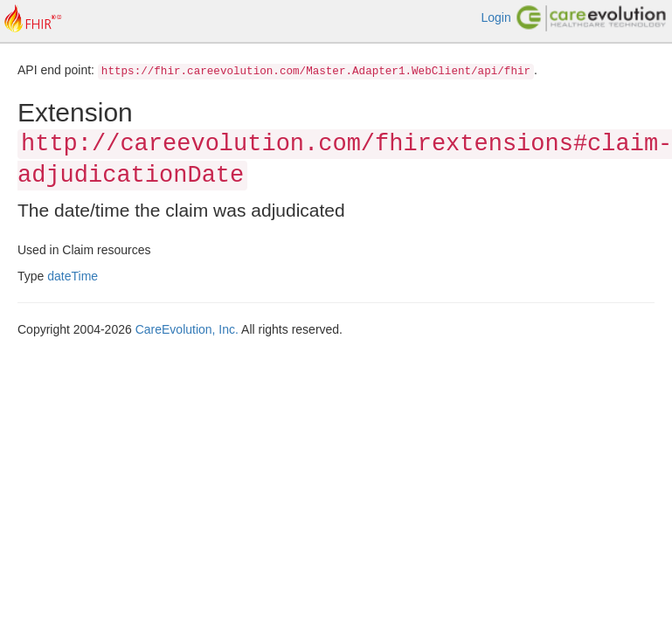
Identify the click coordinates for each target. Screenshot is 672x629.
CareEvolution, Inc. (187, 329)
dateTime (73, 276)
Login (495, 17)
